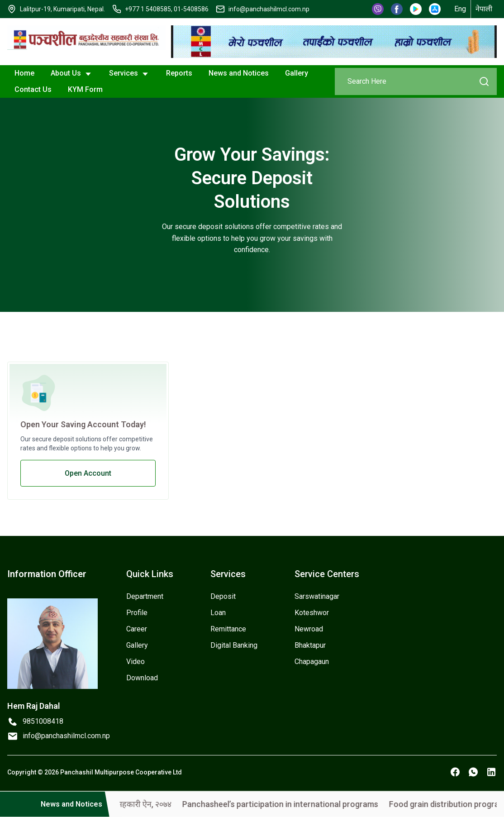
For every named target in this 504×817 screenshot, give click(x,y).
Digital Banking (234, 645)
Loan (218, 613)
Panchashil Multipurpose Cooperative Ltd (121, 772)
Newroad (309, 629)
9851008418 (43, 721)
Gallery (297, 73)
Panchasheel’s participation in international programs (304, 804)
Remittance (228, 629)
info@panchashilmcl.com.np (269, 9)
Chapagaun (312, 662)
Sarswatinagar (317, 596)
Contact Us (33, 89)
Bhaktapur (310, 645)
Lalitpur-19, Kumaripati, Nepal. (62, 9)
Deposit (223, 596)
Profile (137, 613)
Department (145, 596)
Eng (460, 9)
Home (24, 73)
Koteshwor (312, 613)
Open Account (88, 473)
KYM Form (85, 89)
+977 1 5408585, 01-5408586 (167, 9)
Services (129, 74)
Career (137, 629)
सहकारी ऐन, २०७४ (168, 804)
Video (136, 662)
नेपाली (484, 9)
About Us (72, 74)
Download (142, 678)
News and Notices (239, 73)
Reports (179, 73)
